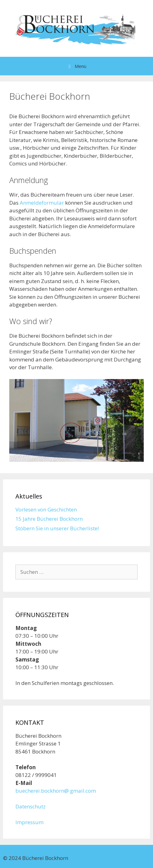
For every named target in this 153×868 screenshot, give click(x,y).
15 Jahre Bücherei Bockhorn (49, 519)
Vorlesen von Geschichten (46, 509)
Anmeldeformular (42, 203)
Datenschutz (31, 806)
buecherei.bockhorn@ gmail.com (56, 791)
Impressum (29, 822)
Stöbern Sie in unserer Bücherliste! (57, 528)
